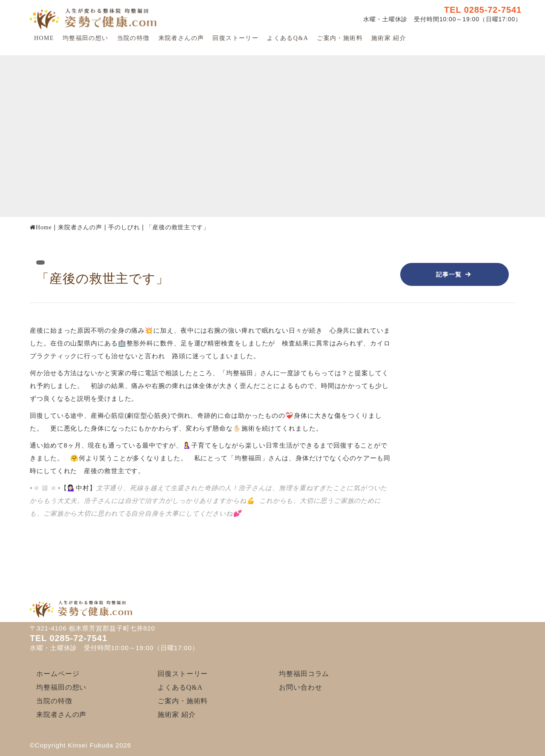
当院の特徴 (133, 38)
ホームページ (58, 674)
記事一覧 (449, 274)
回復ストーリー (235, 38)
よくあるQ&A (288, 38)
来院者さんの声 (181, 38)
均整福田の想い (86, 38)
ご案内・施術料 (340, 38)
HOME (44, 38)
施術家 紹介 (389, 38)
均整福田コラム (304, 674)
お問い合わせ (300, 687)
